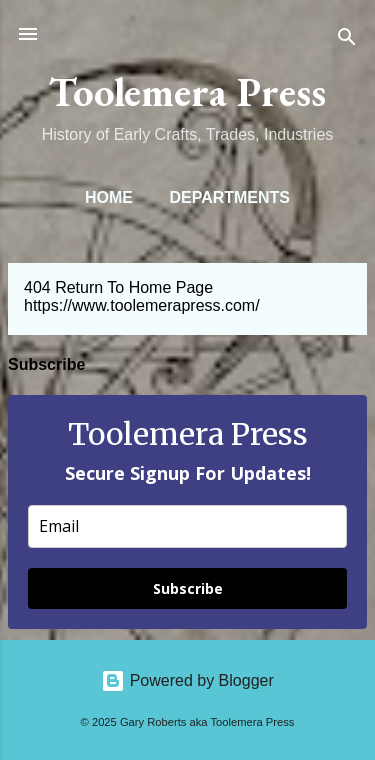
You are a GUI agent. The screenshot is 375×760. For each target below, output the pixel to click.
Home (109, 197)
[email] (187, 526)
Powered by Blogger (187, 680)
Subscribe (188, 588)
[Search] (347, 40)
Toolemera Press (187, 91)
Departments (229, 197)
